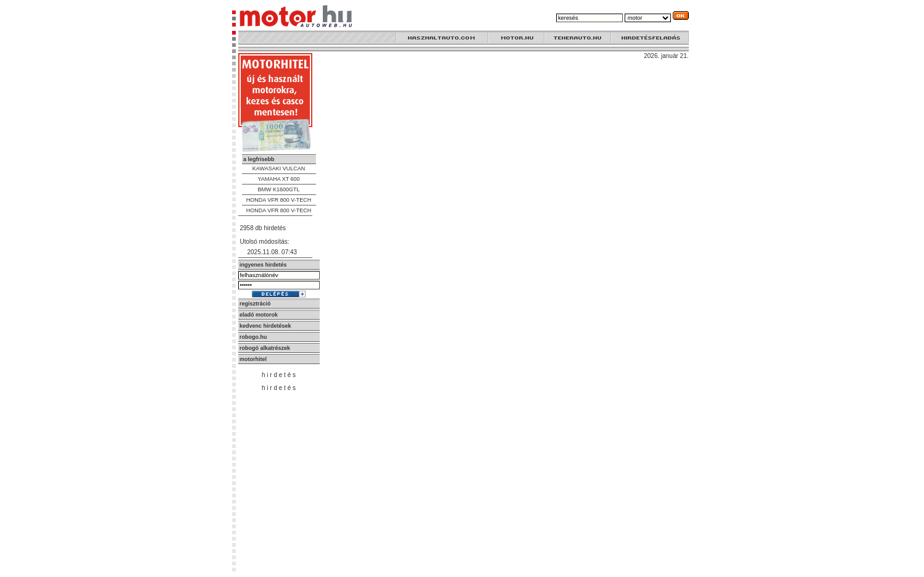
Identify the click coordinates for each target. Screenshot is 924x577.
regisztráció (255, 304)
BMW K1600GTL (278, 189)
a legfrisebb (259, 159)
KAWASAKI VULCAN (279, 168)
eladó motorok (259, 315)
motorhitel (253, 359)
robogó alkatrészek (265, 348)
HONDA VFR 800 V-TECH (279, 200)
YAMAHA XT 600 (278, 179)
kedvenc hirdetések (265, 326)
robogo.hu (253, 337)
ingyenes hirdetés (263, 265)
